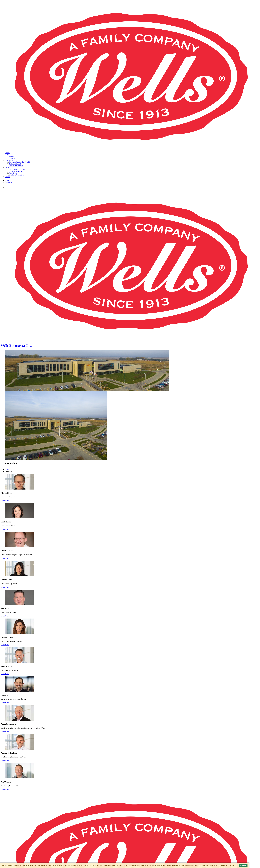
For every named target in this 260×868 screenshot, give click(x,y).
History (11, 156)
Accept (243, 865)
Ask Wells (8, 182)
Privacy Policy (209, 865)
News (7, 180)
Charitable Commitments (17, 175)
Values (7, 168)
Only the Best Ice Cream (17, 169)
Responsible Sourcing (16, 171)
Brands (7, 153)
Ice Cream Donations (16, 166)
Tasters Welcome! (15, 164)
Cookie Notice (222, 865)
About (7, 155)
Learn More (5, 500)
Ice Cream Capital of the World (19, 162)
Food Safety (13, 173)
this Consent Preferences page (173, 865)
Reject (233, 865)
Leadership (13, 158)
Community (9, 160)
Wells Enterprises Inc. (16, 346)
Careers (7, 177)
